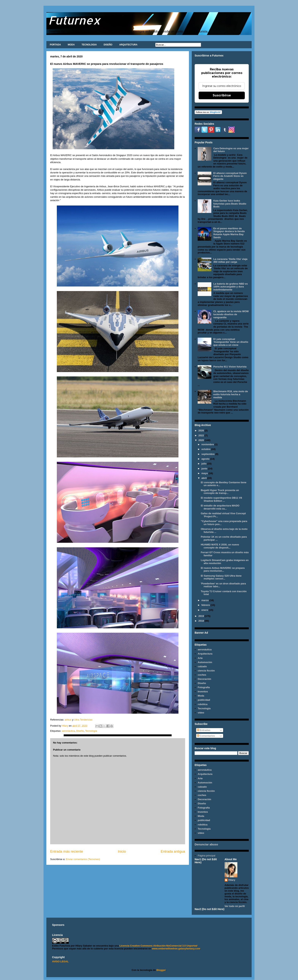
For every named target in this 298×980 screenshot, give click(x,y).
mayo (205, 473)
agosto (206, 459)
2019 (202, 616)
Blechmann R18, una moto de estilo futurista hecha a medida (231, 394)
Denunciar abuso (206, 844)
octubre (206, 449)
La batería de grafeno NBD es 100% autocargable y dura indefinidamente (230, 287)
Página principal (206, 856)
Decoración (204, 679)
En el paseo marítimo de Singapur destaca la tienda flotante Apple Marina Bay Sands (229, 233)
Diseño (80, 731)
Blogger (161, 970)
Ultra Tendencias (84, 720)
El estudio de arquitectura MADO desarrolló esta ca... (220, 507)
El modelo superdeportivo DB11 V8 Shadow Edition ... (221, 499)
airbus (68, 720)
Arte (200, 658)
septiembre (208, 454)
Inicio (122, 851)
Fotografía (204, 687)
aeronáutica (68, 731)
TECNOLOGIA (89, 45)
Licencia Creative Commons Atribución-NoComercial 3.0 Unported (159, 946)
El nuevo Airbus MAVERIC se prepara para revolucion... (223, 569)
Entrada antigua (173, 851)
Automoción (205, 662)
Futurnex (74, 20)
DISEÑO (108, 45)
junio (205, 469)
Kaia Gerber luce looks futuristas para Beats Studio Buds (230, 204)
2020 (202, 440)
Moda (201, 696)
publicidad (204, 700)
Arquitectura (205, 654)
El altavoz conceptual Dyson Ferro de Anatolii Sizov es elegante (230, 176)
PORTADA (55, 45)
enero (205, 610)
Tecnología (91, 731)
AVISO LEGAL (60, 961)
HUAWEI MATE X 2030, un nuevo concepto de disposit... (220, 546)
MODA (71, 45)
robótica (202, 704)
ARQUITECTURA (128, 45)
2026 (202, 430)
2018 (202, 621)
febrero (206, 605)
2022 (202, 435)
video (201, 713)
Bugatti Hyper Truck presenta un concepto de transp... (220, 492)
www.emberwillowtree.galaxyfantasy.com (176, 949)
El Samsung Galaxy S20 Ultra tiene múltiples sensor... (221, 577)
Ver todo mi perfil (235, 906)
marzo (205, 600)
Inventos (203, 692)
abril (204, 478)
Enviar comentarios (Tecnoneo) (83, 859)
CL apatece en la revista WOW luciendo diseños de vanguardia (231, 314)
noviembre (208, 444)
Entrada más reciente (67, 851)
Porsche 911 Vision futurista (230, 367)
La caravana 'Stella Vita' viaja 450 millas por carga (230, 261)
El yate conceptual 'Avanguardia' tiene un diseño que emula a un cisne (231, 342)
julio (204, 464)
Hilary (232, 880)
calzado (202, 666)
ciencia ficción (206, 671)
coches (202, 675)
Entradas (204, 730)
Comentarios (206, 736)
